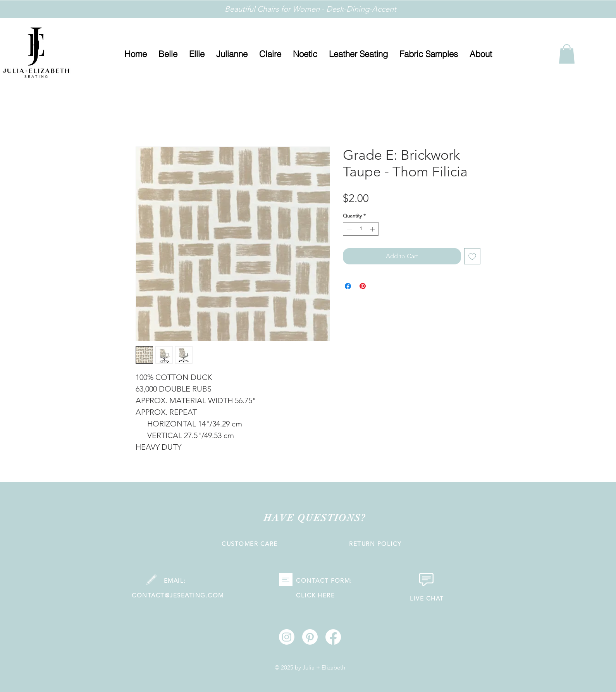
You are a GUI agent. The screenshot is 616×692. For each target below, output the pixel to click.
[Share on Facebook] (348, 286)
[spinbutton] (361, 229)
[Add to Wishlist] (472, 256)
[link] (567, 54)
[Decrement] (349, 229)
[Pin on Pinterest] (363, 286)
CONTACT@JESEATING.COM (178, 595)
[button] (481, 54)
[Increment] (373, 229)
